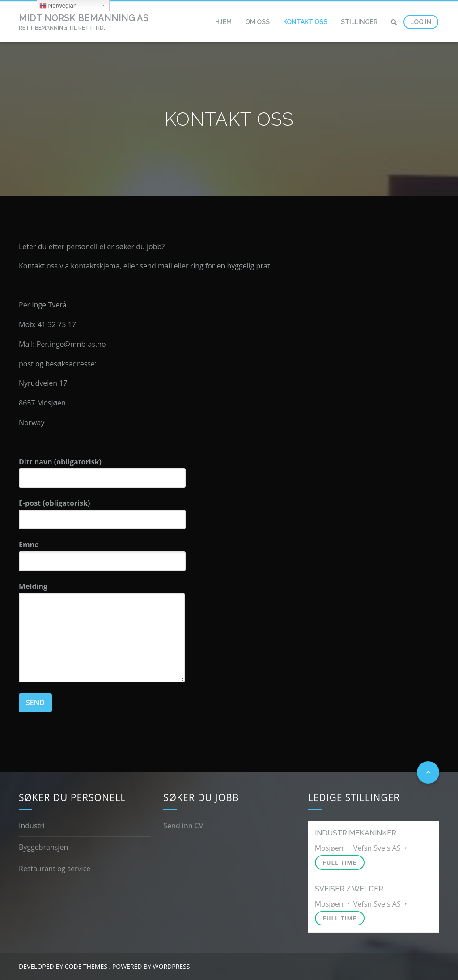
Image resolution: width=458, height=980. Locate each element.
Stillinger (359, 22)
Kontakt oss (305, 22)
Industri (32, 826)
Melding (102, 632)
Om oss (257, 22)
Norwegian (58, 6)
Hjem (223, 22)
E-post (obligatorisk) (102, 514)
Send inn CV (183, 826)
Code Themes (85, 966)
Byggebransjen (43, 847)
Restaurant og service (55, 869)
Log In (421, 22)
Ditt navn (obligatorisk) (102, 473)
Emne (102, 555)
